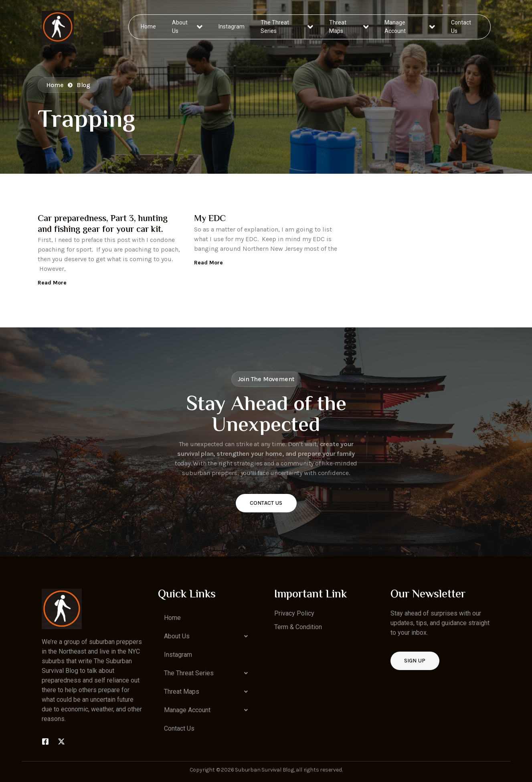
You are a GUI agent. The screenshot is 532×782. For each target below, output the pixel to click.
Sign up (415, 661)
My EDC (210, 219)
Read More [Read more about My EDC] (208, 263)
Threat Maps (349, 27)
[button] (208, 636)
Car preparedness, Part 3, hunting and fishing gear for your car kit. (103, 224)
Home (149, 26)
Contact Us (461, 27)
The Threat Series (287, 27)
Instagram (232, 26)
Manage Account (410, 27)
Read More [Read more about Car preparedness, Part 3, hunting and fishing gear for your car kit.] (52, 283)
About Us (187, 27)
